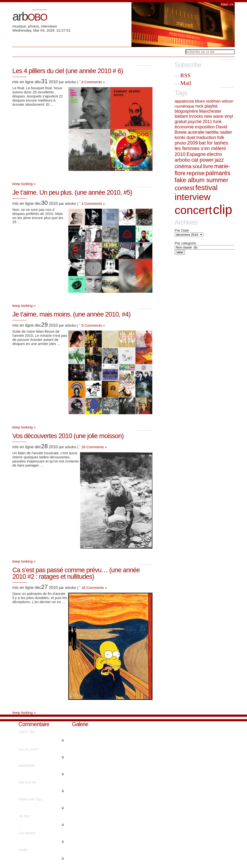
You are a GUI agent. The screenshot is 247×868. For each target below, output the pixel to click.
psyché (195, 122)
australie (196, 132)
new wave (214, 116)
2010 (180, 154)
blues (200, 101)
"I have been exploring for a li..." (39, 791)
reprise (196, 173)
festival (206, 188)
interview (193, 197)
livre (208, 166)
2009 (192, 143)
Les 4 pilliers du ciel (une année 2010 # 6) (68, 71)
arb (30, 16)
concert (193, 210)
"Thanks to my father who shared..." (38, 757)
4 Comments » (93, 82)
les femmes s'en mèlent (200, 148)
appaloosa (184, 101)
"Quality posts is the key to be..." (38, 774)
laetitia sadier (219, 132)
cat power (202, 160)
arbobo (182, 160)
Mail (183, 83)
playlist (211, 106)
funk (217, 121)
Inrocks (196, 116)
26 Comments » (94, 447)
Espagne (196, 154)
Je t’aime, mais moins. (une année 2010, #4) (71, 314)
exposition (205, 127)
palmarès (218, 173)
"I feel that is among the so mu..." (38, 740)
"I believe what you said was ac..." (40, 808)
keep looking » (24, 184)
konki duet (185, 137)
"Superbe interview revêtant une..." (39, 858)
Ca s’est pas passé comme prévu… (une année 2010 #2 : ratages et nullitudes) (76, 573)
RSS (183, 75)
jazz (219, 160)
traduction (206, 137)
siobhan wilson (220, 101)
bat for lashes (213, 143)
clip (223, 210)
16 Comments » (94, 588)
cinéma (183, 166)
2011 (207, 122)
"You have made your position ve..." (41, 841)
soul (197, 166)
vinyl (229, 116)
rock (199, 106)
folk (221, 137)
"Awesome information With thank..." (39, 825)
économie (184, 127)
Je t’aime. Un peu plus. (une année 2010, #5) (72, 193)
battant (181, 116)
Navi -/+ (227, 4)
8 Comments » (93, 325)
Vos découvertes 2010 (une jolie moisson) (68, 436)
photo (180, 143)
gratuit (181, 122)
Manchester (210, 111)
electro (214, 154)
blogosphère (186, 111)
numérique (185, 106)
